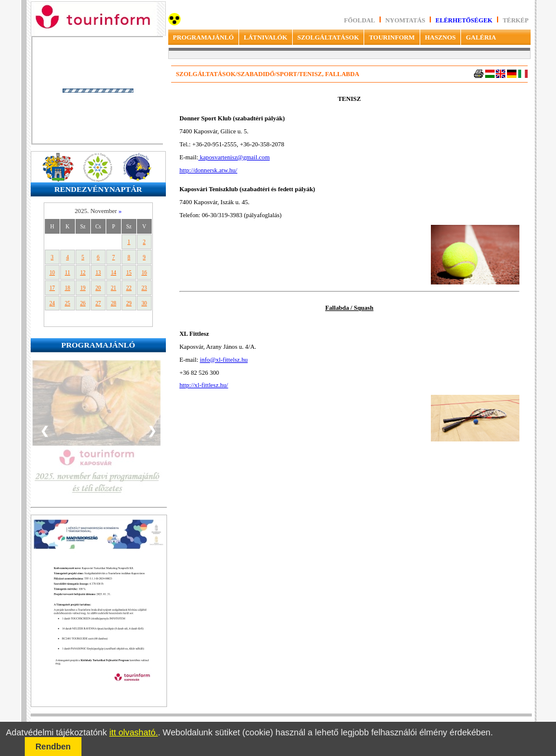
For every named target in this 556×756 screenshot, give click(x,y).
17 (52, 288)
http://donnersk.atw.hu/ (208, 170)
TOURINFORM (392, 37)
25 (68, 303)
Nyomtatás (406, 20)
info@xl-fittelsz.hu (224, 360)
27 (98, 303)
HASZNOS (441, 37)
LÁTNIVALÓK (266, 37)
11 (68, 273)
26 (83, 303)
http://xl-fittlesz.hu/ (204, 385)
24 (52, 303)
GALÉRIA (481, 37)
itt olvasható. (133, 732)
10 (52, 273)
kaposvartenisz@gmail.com (234, 157)
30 (144, 303)
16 (144, 273)
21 (114, 288)
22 (129, 288)
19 (83, 288)
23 (144, 288)
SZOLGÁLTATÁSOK (328, 37)
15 (129, 273)
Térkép (516, 20)
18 (68, 288)
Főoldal (360, 20)
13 (98, 273)
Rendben (53, 747)
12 (83, 273)
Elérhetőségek (464, 20)
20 (98, 288)
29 (129, 303)
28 (114, 303)
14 (114, 273)
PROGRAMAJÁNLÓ (203, 37)
